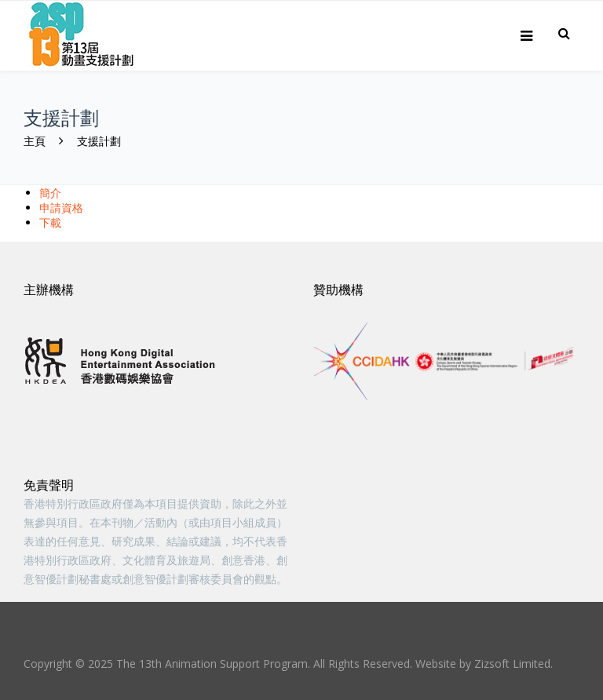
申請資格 (61, 208)
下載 (50, 222)
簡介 (50, 193)
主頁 (35, 141)
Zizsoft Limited (512, 664)
